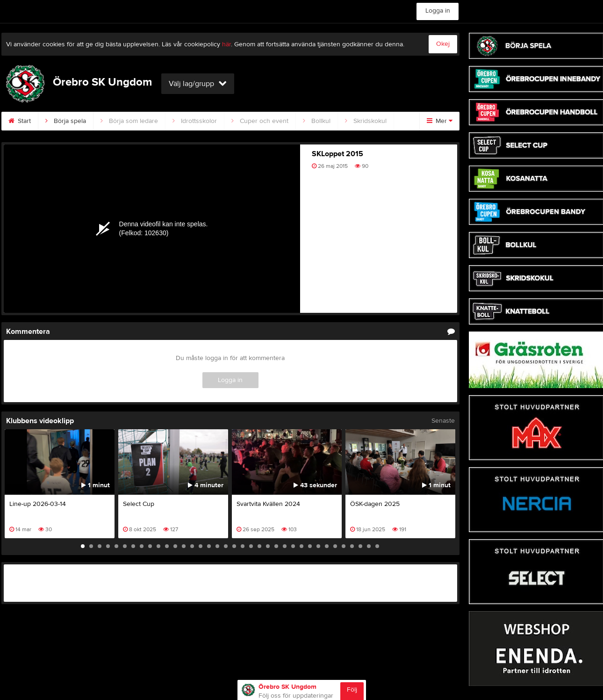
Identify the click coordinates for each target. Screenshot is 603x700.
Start (20, 121)
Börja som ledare (129, 121)
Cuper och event (260, 121)
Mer (440, 121)
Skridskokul (366, 121)
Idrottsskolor (195, 121)
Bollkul (317, 121)
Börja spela (66, 121)
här (226, 44)
